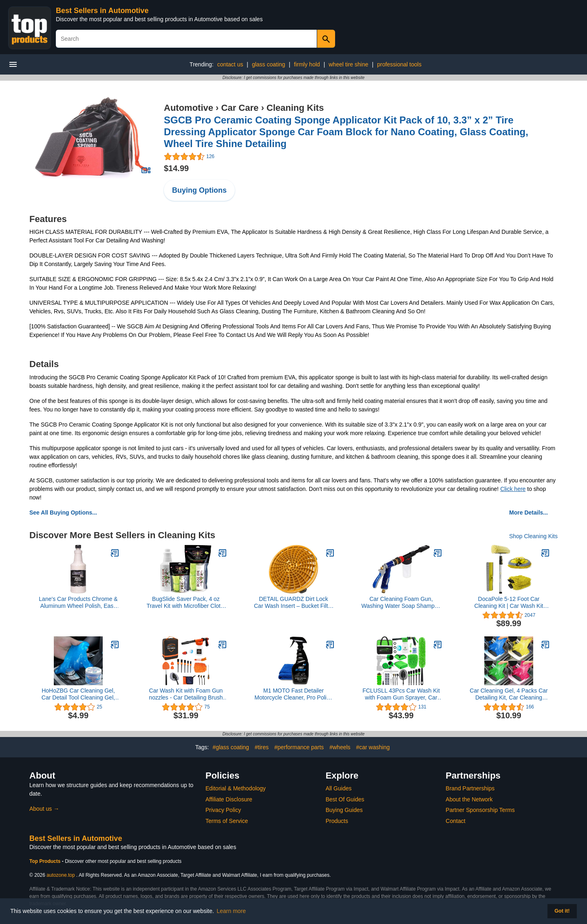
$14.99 (176, 168)
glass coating (269, 64)
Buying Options (199, 190)
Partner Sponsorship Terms (480, 810)
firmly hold (307, 64)
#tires (262, 747)
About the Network (469, 799)
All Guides (339, 788)
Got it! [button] (562, 911)
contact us (230, 64)
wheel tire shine (348, 64)
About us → (44, 809)
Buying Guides (344, 810)
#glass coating (231, 747)
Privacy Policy (223, 810)
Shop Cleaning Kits (533, 536)
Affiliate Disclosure (229, 799)
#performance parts (299, 747)
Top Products (46, 861)
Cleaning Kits (295, 108)
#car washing (373, 747)
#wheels (340, 747)
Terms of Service (227, 821)
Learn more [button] (232, 911)
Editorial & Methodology (236, 788)
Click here (513, 489)
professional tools (399, 64)
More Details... (529, 513)
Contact (455, 821)
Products (337, 821)
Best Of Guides (345, 799)
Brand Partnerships (470, 788)
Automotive (189, 108)
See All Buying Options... (63, 513)
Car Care (240, 108)
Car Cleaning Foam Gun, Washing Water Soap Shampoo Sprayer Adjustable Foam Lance (401, 603)
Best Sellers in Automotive (102, 11)
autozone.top (61, 875)
